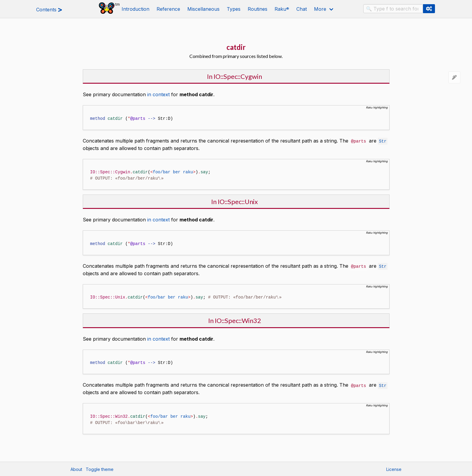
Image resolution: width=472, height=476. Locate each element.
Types (234, 9)
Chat (302, 9)
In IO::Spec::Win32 (235, 320)
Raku (282, 9)
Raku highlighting (377, 107)
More (320, 9)
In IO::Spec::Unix (235, 201)
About (76, 469)
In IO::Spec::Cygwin (235, 76)
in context (158, 94)
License (394, 469)
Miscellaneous (203, 9)
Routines (258, 9)
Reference (168, 9)
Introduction (135, 9)
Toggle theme (100, 469)
